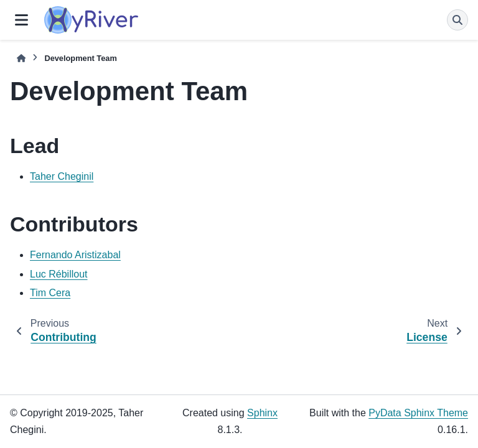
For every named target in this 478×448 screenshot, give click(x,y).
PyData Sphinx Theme (418, 413)
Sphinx (262, 413)
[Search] (457, 20)
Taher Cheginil (62, 176)
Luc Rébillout (59, 274)
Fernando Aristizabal (75, 255)
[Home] (21, 58)
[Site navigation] (21, 20)
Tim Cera (50, 293)
